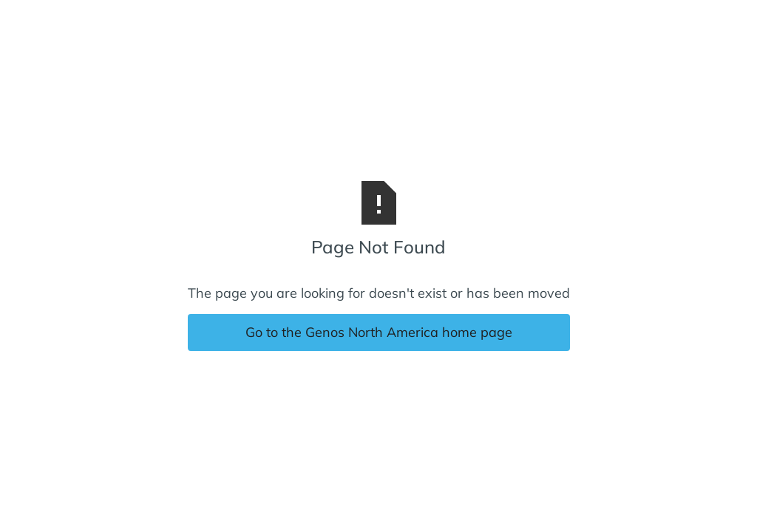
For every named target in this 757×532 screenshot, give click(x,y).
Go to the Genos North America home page (379, 332)
